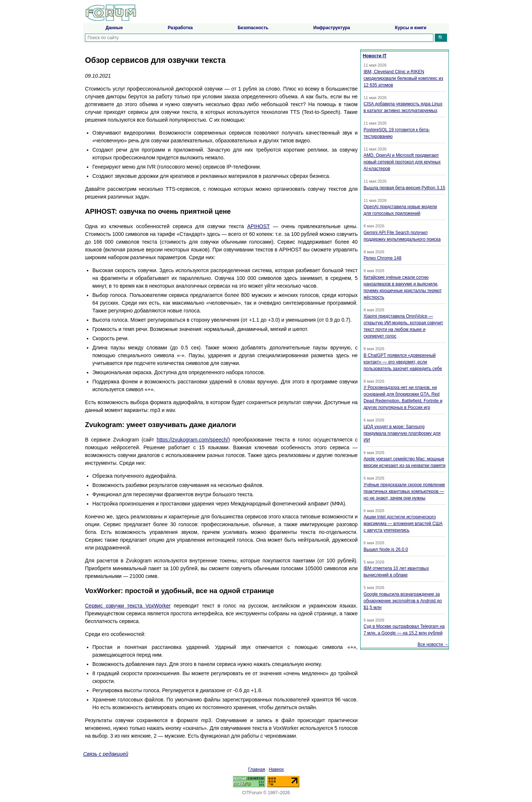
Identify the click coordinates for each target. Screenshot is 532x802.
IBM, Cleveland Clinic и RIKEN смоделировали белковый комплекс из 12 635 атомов (403, 78)
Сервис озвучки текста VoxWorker (128, 606)
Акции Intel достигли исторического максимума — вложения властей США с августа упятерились (403, 524)
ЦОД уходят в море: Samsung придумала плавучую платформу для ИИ (402, 433)
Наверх (276, 769)
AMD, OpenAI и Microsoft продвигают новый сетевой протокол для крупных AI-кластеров (402, 162)
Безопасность (253, 28)
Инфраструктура (332, 28)
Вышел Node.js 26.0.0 (386, 549)
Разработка (180, 28)
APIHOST (258, 226)
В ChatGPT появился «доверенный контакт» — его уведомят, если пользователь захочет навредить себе (403, 362)
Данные (114, 28)
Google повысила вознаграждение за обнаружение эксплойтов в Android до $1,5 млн (403, 601)
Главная (257, 769)
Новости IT (375, 56)
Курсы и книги (411, 28)
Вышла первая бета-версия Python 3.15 (404, 188)
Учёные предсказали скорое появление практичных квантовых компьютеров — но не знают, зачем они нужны (404, 491)
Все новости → (433, 644)
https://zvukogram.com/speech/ (192, 440)
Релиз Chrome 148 (382, 258)
